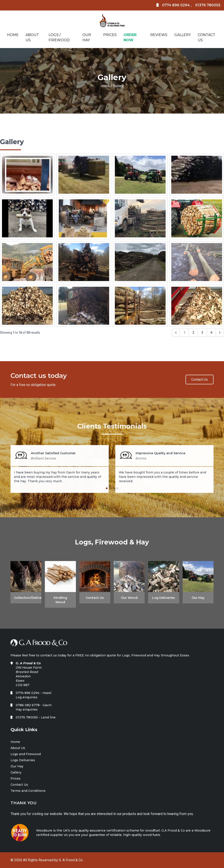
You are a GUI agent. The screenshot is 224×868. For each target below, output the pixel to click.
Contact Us (206, 37)
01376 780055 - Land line (36, 721)
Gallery (183, 35)
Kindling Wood (60, 602)
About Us (32, 37)
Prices (110, 35)
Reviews (159, 35)
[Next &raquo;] (220, 333)
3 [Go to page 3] (202, 333)
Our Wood (129, 600)
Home (13, 35)
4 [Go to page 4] (211, 333)
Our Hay (87, 37)
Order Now (130, 37)
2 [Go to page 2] (193, 333)
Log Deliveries (164, 600)
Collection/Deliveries (26, 600)
